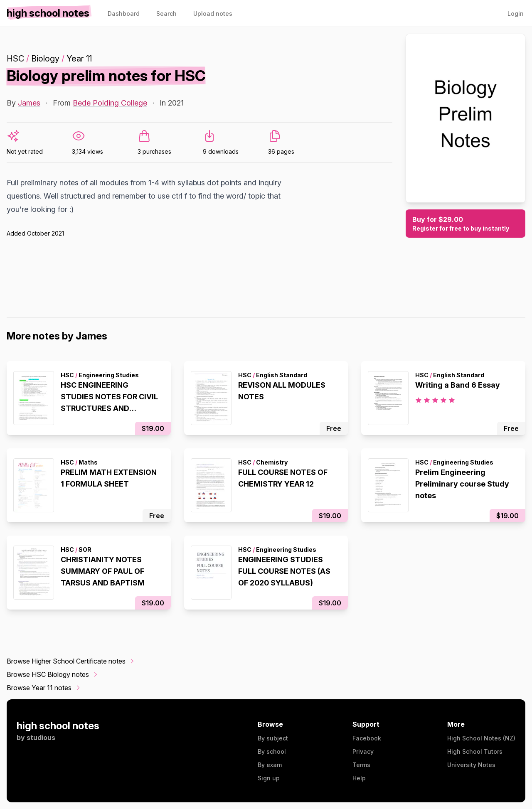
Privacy (363, 751)
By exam (270, 765)
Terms (361, 765)
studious (41, 738)
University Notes (471, 765)
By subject (273, 738)
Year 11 (79, 59)
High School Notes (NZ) (481, 738)
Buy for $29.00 (465, 224)
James (29, 103)
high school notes (58, 726)
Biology (45, 59)
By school (272, 751)
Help (359, 778)
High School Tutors (475, 751)
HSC (15, 59)
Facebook (367, 738)
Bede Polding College (110, 103)
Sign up (269, 778)
